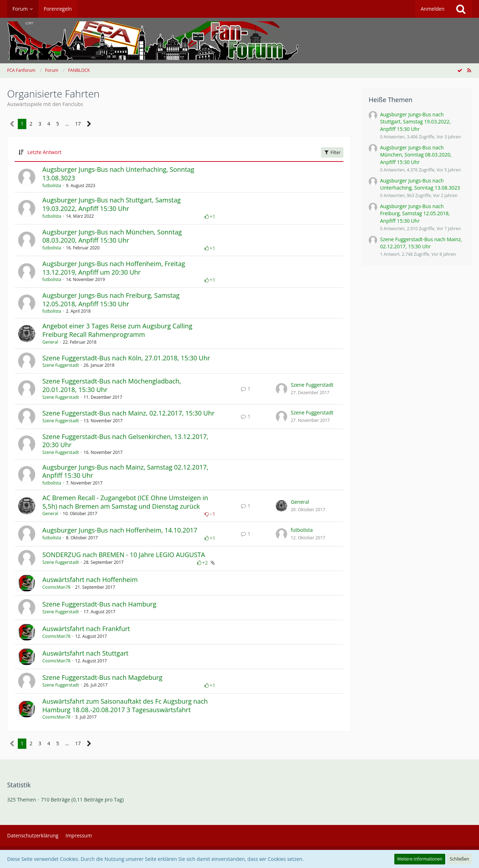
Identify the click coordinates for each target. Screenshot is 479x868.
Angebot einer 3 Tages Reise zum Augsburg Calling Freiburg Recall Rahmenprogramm (117, 330)
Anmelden (433, 9)
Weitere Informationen (420, 859)
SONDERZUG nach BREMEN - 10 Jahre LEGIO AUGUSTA (124, 555)
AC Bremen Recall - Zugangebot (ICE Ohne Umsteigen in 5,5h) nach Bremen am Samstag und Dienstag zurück (125, 502)
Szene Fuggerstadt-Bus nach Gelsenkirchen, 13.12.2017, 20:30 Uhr (125, 441)
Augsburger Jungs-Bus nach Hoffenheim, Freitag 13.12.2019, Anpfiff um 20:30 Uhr (114, 268)
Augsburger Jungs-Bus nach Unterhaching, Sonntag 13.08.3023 (118, 174)
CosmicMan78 (56, 587)
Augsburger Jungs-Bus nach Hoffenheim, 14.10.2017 (120, 530)
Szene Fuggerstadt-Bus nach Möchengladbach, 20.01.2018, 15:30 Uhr (112, 385)
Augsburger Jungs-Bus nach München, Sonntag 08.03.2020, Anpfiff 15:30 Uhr (112, 236)
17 (78, 124)
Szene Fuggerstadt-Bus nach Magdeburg (102, 677)
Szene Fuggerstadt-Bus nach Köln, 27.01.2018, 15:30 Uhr (126, 358)
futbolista (52, 186)
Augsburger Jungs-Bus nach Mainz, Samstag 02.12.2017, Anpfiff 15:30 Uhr (125, 471)
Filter (332, 152)
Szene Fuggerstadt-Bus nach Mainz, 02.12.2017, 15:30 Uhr (128, 413)
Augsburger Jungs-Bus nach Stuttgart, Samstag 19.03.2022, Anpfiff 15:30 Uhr (112, 204)
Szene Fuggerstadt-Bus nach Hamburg (99, 604)
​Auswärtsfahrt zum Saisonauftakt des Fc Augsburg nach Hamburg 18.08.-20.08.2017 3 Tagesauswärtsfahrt (125, 705)
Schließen (459, 859)
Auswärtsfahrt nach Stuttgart (85, 653)
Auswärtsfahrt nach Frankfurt (86, 629)
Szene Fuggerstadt (61, 365)
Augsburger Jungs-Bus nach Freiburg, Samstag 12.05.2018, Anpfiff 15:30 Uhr (111, 300)
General (50, 342)
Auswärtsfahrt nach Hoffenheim (90, 579)
